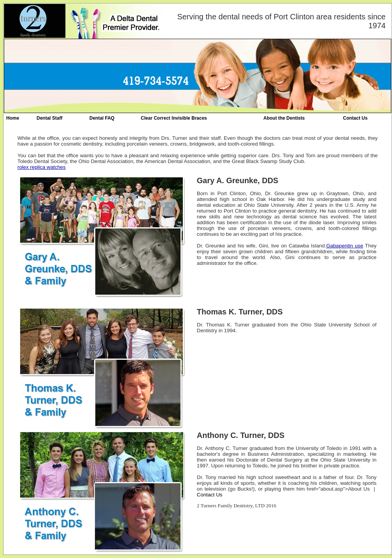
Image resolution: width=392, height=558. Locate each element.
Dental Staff (50, 118)
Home (13, 118)
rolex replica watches (41, 167)
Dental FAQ (102, 118)
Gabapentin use (345, 246)
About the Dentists (284, 118)
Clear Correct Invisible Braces (174, 118)
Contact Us (355, 118)
